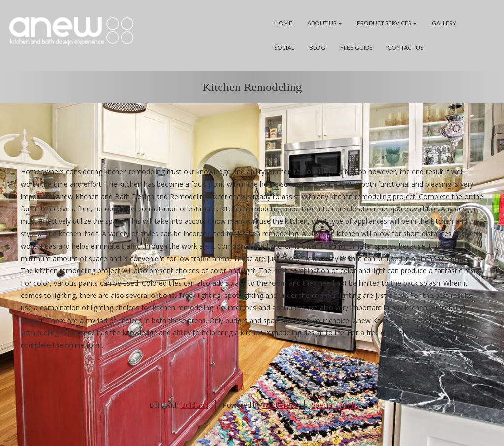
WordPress (280, 405)
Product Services (387, 23)
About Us (325, 23)
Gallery (444, 23)
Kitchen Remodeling (252, 87)
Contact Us (405, 47)
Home (283, 23)
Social (284, 47)
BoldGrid (194, 405)
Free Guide (356, 47)
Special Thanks (335, 405)
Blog (317, 47)
